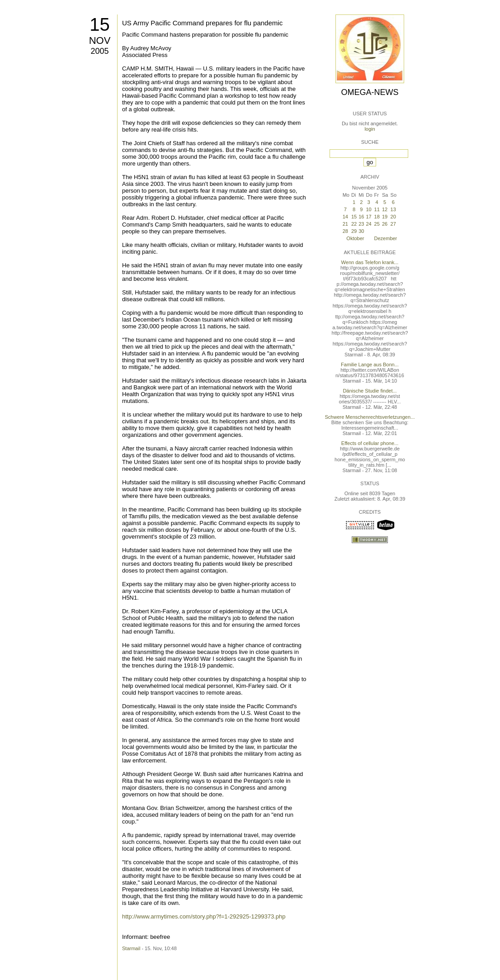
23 (361, 224)
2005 (99, 51)
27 (393, 224)
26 (385, 224)
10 (368, 209)
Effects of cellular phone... (370, 443)
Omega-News (370, 92)
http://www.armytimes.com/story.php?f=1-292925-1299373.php (204, 916)
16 (361, 217)
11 (377, 209)
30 (361, 231)
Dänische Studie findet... (370, 391)
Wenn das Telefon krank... (370, 262)
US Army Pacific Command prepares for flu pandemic (202, 23)
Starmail (131, 948)
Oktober (355, 238)
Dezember (386, 238)
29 (354, 231)
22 (354, 224)
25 (377, 224)
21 (345, 224)
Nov (100, 40)
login (370, 129)
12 (385, 209)
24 (368, 224)
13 (393, 209)
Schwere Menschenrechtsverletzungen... (370, 417)
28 (345, 231)
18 (377, 217)
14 (345, 217)
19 (385, 217)
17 (368, 217)
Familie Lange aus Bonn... (370, 365)
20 (393, 217)
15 (100, 24)
